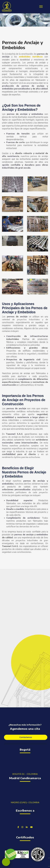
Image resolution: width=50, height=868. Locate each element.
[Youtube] (31, 827)
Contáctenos (26, 737)
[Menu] (41, 7)
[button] (3, 20)
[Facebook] (18, 827)
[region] (25, 20)
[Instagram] (22, 827)
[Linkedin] (27, 827)
